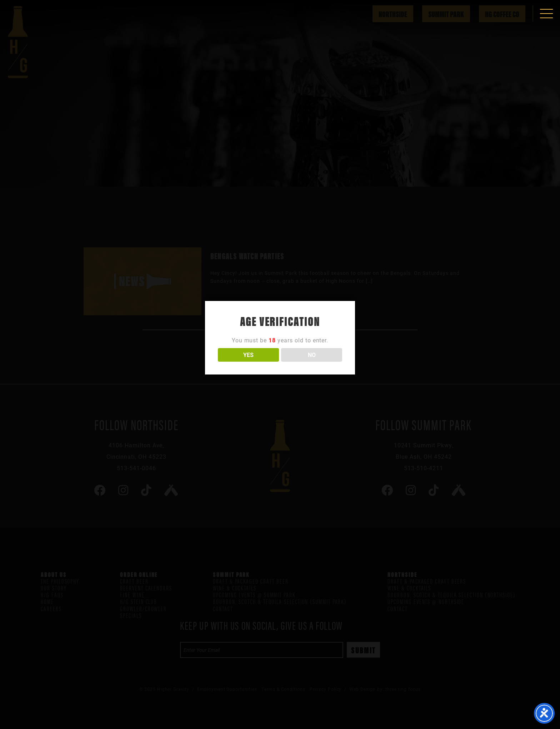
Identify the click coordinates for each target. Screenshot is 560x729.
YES (248, 355)
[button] (546, 14)
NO (312, 355)
